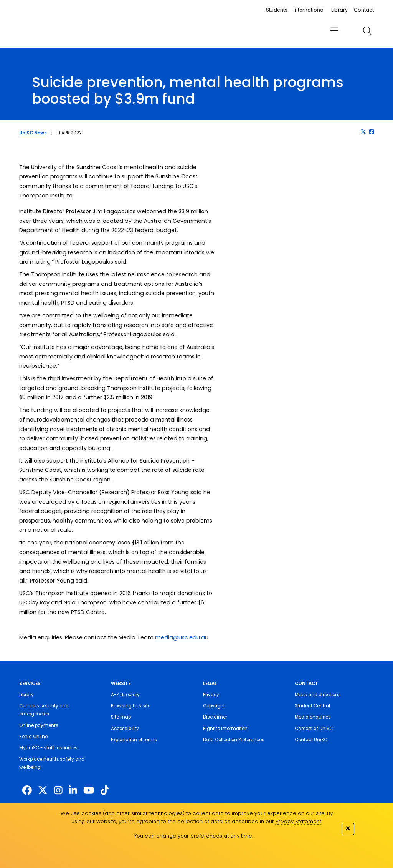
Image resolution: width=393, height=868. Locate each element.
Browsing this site (131, 706)
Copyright (214, 706)
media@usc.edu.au (182, 637)
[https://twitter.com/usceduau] (43, 791)
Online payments (39, 725)
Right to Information (225, 729)
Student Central (312, 706)
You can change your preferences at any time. (193, 836)
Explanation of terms (134, 740)
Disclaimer (215, 717)
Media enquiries (313, 717)
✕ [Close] (348, 828)
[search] (367, 31)
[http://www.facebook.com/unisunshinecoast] (27, 791)
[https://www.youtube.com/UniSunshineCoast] (89, 791)
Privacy (211, 695)
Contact (364, 10)
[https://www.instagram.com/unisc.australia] (58, 791)
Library (339, 10)
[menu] (334, 31)
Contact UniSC (311, 740)
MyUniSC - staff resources (48, 748)
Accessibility (125, 729)
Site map (121, 717)
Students (277, 10)
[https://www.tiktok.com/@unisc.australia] (105, 791)
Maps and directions (318, 695)
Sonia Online (33, 737)
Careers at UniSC (314, 729)
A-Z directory (125, 695)
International (309, 10)
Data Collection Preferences (234, 740)
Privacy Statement (298, 821)
